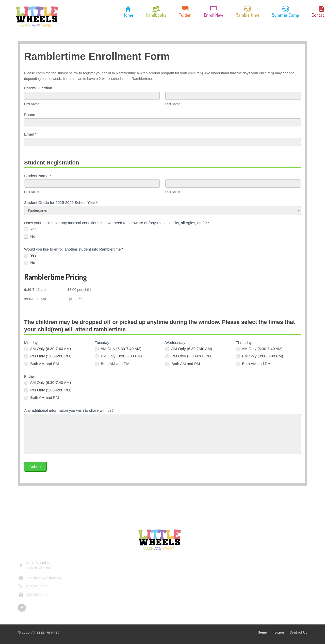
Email (30, 134)
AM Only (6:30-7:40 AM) (47, 349)
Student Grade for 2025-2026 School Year (61, 202)
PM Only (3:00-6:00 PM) (48, 356)
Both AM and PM (42, 364)
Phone (30, 115)
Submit (35, 467)
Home (262, 632)
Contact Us (298, 632)
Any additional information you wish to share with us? (69, 410)
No (30, 236)
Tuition (278, 632)
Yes (30, 229)
